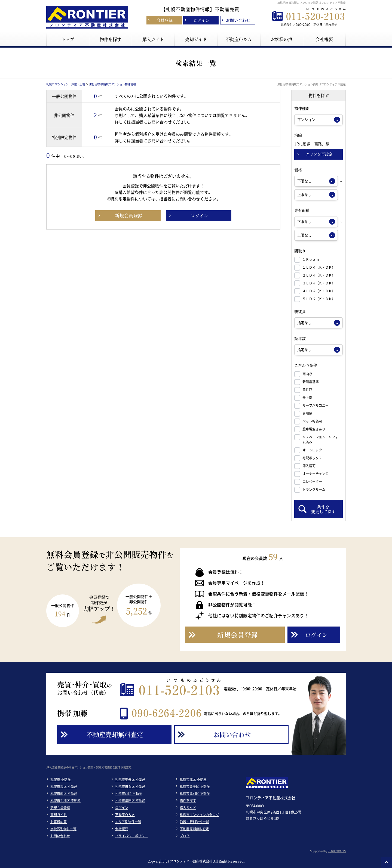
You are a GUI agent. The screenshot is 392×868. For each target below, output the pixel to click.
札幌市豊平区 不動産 (195, 786)
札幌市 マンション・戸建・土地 (66, 84)
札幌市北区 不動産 (193, 779)
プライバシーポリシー (131, 836)
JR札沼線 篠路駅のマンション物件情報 (112, 84)
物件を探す (188, 801)
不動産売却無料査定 (194, 829)
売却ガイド (59, 815)
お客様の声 (59, 822)
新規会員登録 (60, 808)
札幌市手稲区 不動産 (65, 801)
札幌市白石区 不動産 (130, 786)
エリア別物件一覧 (128, 822)
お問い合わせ (60, 836)
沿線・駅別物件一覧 (194, 822)
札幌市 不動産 (61, 779)
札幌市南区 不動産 (64, 793)
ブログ (185, 836)
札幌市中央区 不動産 (130, 779)
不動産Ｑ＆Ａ (125, 815)
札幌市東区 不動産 (64, 786)
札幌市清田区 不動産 (130, 801)
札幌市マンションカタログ (199, 815)
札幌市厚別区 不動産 (195, 793)
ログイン (122, 808)
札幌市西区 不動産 (129, 793)
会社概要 (122, 829)
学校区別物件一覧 (63, 829)
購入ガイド (188, 808)
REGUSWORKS (337, 851)
